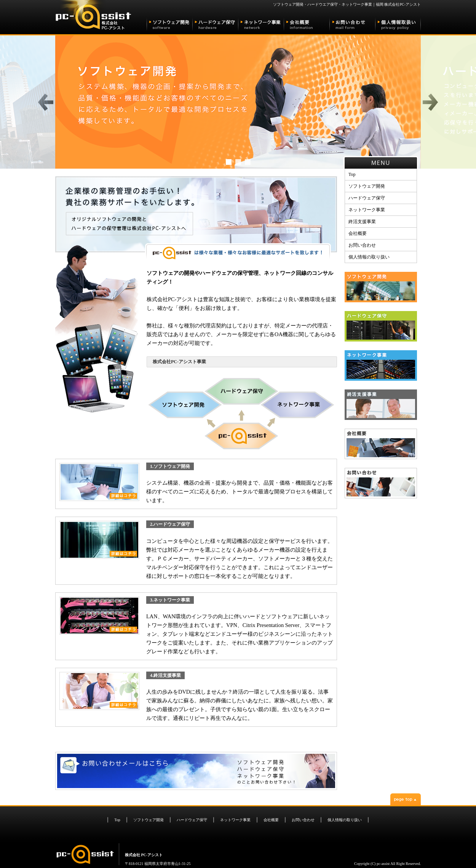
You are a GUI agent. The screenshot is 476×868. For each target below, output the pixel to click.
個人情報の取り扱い (369, 257)
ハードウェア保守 (367, 198)
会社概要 (358, 233)
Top (352, 174)
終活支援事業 (362, 222)
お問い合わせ (362, 245)
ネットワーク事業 (367, 210)
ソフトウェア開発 (367, 186)
